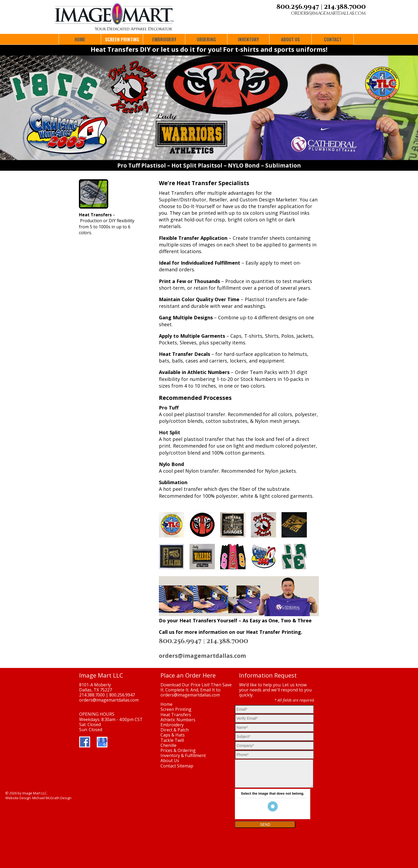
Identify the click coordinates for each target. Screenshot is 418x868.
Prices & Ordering (178, 750)
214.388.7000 (345, 7)
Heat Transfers (176, 715)
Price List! (200, 685)
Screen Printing (176, 709)
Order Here (200, 675)
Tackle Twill (172, 740)
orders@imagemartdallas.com (328, 13)
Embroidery (172, 725)
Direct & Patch (175, 730)
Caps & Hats (173, 735)
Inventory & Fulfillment (183, 755)
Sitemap (185, 766)
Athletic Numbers (178, 720)
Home (166, 704)
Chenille (168, 745)
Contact (168, 766)
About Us (170, 761)
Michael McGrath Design (52, 798)
